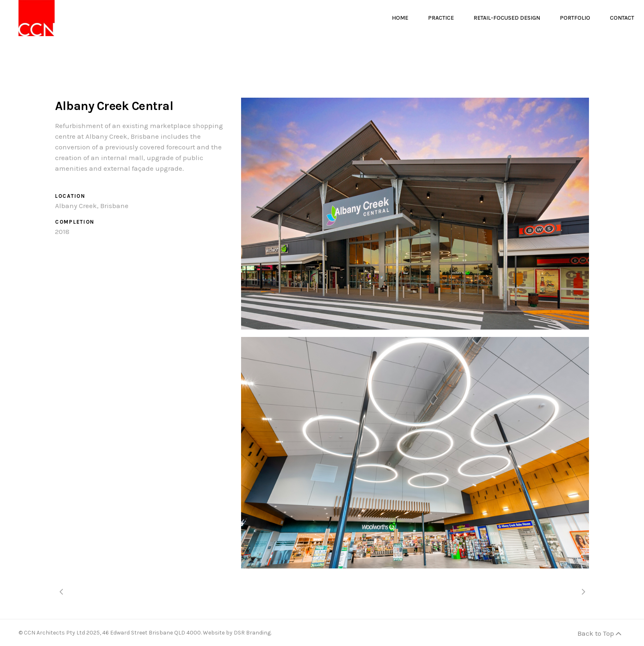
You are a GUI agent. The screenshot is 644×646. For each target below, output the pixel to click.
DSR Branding (252, 633)
